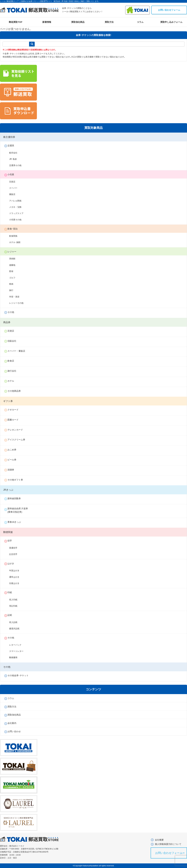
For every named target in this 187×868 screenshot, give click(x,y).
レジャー (14, 252)
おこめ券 (14, 450)
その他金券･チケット (20, 675)
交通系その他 (17, 165)
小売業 (12, 175)
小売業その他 (17, 220)
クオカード (15, 410)
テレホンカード (17, 430)
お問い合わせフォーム (169, 10)
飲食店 (12, 361)
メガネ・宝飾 (17, 207)
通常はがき (16, 577)
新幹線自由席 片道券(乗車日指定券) (19, 510)
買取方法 (109, 22)
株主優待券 (9, 137)
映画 (13, 284)
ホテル (12, 381)
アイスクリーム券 (18, 440)
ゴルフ (14, 278)
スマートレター (18, 651)
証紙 (11, 615)
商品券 (7, 322)
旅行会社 (14, 371)
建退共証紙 (16, 629)
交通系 (12, 146)
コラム (140, 22)
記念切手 (15, 554)
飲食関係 (15, 236)
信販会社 (14, 341)
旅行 (13, 290)
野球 (13, 271)
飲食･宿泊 (14, 229)
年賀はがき (16, 571)
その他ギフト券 (17, 480)
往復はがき (16, 583)
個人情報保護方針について (168, 845)
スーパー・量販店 (18, 351)
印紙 (11, 592)
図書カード (15, 420)
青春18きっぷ (16, 522)
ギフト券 (8, 401)
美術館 (14, 259)
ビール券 (14, 460)
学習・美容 (16, 297)
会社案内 (14, 723)
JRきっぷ (8, 490)
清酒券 (12, 470)
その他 (12, 312)
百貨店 (14, 182)
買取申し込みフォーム (171, 22)
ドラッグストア (18, 213)
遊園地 (14, 265)
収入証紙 (15, 622)
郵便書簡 (15, 658)
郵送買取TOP (16, 22)
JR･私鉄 (15, 159)
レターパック (17, 645)
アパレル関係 (17, 201)
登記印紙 (15, 606)
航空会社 (15, 153)
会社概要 (159, 841)
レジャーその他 (18, 303)
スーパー (15, 188)
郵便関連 (8, 532)
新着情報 (47, 22)
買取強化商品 (78, 22)
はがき (12, 563)
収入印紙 (15, 600)
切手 (11, 541)
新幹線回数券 (16, 498)
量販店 (14, 194)
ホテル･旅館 (17, 242)
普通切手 (15, 548)
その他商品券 (16, 391)
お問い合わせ (16, 731)
